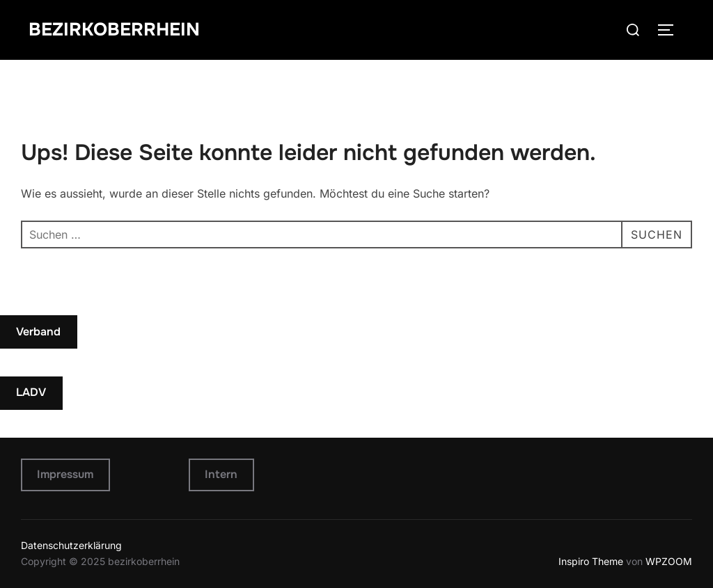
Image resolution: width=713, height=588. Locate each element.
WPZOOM (669, 561)
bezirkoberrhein (114, 30)
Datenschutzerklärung (71, 545)
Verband (38, 332)
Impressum (65, 474)
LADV (31, 392)
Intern (221, 474)
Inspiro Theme (591, 561)
